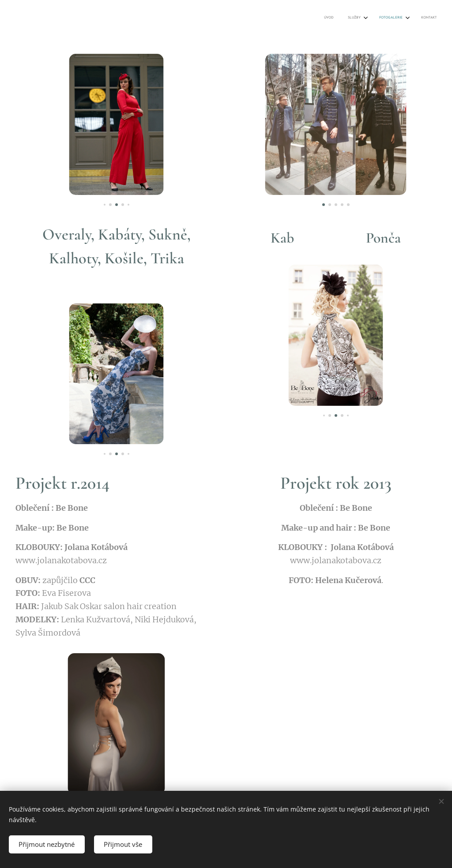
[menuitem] (388, 18)
